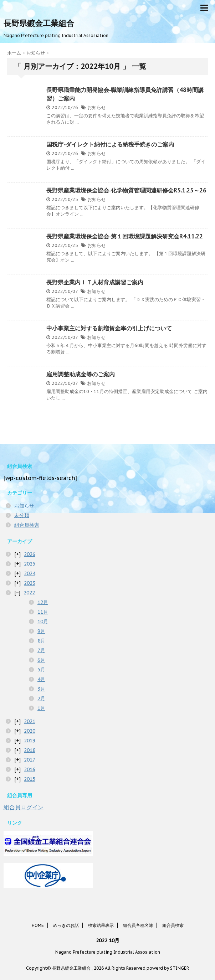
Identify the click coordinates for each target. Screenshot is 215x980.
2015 (30, 779)
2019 (30, 741)
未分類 (22, 515)
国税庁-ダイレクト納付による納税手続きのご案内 (110, 144)
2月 (41, 698)
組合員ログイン (24, 807)
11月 (43, 612)
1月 (41, 708)
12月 (43, 602)
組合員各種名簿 (138, 925)
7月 (41, 650)
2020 (30, 731)
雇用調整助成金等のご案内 (81, 374)
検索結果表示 (101, 925)
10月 (43, 621)
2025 (30, 564)
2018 (30, 750)
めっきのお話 (66, 925)
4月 (41, 679)
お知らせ (97, 107)
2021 (30, 721)
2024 (30, 573)
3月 (41, 689)
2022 (29, 593)
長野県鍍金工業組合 (39, 23)
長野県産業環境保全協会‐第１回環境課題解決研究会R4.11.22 (125, 236)
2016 (30, 769)
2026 (30, 554)
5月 (41, 670)
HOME (38, 925)
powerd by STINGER (168, 968)
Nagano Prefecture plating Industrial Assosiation (108, 952)
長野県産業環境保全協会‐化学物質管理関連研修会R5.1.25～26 (126, 190)
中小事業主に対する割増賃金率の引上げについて (109, 328)
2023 (30, 583)
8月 (41, 641)
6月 (41, 660)
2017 (30, 760)
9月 (41, 631)
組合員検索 (27, 525)
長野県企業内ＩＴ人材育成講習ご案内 (95, 282)
